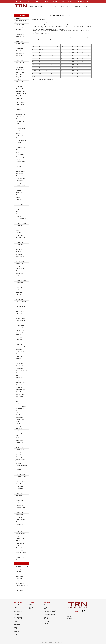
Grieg (17, 211)
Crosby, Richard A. (20, 128)
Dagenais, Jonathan (21, 140)
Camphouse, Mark (21, 91)
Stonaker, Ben (20, 447)
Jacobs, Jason (19, 254)
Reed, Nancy (19, 378)
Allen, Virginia (19, 32)
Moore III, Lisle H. (20, 321)
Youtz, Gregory (20, 560)
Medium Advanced (20, 583)
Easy (17, 574)
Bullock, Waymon (20, 84)
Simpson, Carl (19, 426)
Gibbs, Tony (19, 195)
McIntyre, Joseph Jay (21, 302)
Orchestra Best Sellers (18, 617)
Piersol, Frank (19, 366)
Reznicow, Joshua (20, 385)
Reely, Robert (19, 380)
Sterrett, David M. (20, 445)
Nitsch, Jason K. (20, 333)
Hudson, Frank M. (20, 247)
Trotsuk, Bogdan (20, 479)
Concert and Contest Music (19, 606)
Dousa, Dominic (20, 154)
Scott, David (19, 415)
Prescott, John (19, 373)
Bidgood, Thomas (20, 65)
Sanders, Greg (19, 404)
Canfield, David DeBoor (19, 99)
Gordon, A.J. (19, 202)
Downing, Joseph (20, 157)
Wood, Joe (18, 546)
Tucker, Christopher (21, 481)
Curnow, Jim (19, 133)
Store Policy (47, 620)
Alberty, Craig (19, 27)
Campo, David (19, 96)
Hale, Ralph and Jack (21, 219)
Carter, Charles (20, 105)
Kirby (17, 276)
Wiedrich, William (20, 534)
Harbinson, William (21, 223)
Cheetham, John (20, 109)
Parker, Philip (19, 356)
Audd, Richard (19, 41)
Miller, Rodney (20, 314)
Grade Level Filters (21, 564)
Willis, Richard (19, 541)
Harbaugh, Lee (20, 221)
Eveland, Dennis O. (21, 171)
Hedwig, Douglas (20, 228)
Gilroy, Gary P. (19, 200)
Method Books (66, 6)
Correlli (18, 124)
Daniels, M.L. (19, 143)
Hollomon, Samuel (21, 238)
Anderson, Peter (20, 39)
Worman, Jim (19, 550)
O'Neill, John (19, 340)
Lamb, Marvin (19, 283)
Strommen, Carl (20, 454)
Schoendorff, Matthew (19, 412)
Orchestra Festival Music (19, 619)
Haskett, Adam (20, 226)
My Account (55, 2)
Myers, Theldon (20, 328)
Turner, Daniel (20, 486)
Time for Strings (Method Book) (20, 626)
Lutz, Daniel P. (19, 297)
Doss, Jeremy (19, 152)
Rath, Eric (18, 375)
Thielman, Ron (20, 472)
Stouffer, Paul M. (20, 450)
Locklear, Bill (19, 290)
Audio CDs (16, 629)
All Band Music (17, 604)
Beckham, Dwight (20, 53)
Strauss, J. (18, 452)
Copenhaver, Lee (20, 121)
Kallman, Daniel (20, 268)
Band (31, 6)
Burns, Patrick (19, 86)
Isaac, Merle (19, 249)
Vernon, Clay (19, 496)
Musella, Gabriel (20, 325)
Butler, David (19, 89)
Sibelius (18, 424)
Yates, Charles (19, 555)
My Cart (30, 609)
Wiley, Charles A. (20, 536)
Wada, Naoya (19, 505)
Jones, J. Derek (20, 264)
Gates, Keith (19, 192)
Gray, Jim (18, 209)
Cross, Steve (19, 131)
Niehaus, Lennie (20, 330)
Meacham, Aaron (20, 306)
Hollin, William (19, 235)
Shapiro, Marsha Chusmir (20, 420)
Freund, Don (19, 190)
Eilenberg (18, 166)
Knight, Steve (19, 278)
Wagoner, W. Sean (21, 508)
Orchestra (39, 6)
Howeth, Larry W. (20, 245)
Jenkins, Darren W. (21, 257)
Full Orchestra (17, 613)
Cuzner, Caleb (19, 136)
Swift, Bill (18, 463)
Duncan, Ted (19, 159)
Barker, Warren (20, 46)
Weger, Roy (19, 517)
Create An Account (33, 606)
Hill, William (19, 230)
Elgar (17, 169)
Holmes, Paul (19, 240)
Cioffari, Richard (20, 117)
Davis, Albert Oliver (21, 147)
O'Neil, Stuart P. (20, 337)
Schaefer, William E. (21, 406)
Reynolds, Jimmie (20, 382)
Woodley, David (20, 548)
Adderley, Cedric (20, 25)
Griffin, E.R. (19, 214)
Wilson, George (20, 543)
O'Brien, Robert (20, 335)
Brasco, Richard (20, 72)
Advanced (18, 588)
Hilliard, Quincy (20, 233)
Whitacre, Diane (20, 527)
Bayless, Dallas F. (20, 51)
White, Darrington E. (21, 529)
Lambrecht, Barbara (21, 285)
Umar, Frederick (20, 489)
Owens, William (20, 352)
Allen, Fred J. (19, 29)
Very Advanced (20, 590)
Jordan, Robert (20, 266)
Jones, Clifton (19, 259)
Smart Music (16, 632)
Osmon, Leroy (19, 349)
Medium (18, 581)
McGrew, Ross (19, 299)
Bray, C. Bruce (19, 75)
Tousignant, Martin (21, 477)
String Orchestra (17, 614)
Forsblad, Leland (20, 183)
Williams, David (20, 538)
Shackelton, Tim (20, 417)
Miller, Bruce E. (20, 311)
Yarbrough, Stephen (21, 553)
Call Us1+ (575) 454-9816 (31, 2)
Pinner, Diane (19, 368)
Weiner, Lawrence (20, 519)
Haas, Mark (19, 216)
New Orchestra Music (18, 616)
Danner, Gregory (20, 145)
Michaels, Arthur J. (20, 309)
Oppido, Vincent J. (20, 347)
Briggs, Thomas (20, 77)
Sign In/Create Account (67, 2)
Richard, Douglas (20, 392)
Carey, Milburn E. (20, 102)
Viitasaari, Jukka (20, 500)
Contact (46, 607)
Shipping (46, 617)
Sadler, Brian (19, 399)
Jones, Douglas (20, 261)
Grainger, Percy (20, 207)
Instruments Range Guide (20, 21)
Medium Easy (19, 576)
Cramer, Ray (19, 126)
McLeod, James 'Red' (21, 304)
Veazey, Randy (20, 493)
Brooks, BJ (19, 79)
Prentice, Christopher (21, 370)
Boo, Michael (19, 67)
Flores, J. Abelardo (20, 178)
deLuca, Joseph (20, 150)
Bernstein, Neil (20, 63)
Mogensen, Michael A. (21, 318)
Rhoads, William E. (20, 389)
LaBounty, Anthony (21, 280)
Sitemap (15, 634)
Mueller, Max (19, 323)
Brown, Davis (19, 82)
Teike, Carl (19, 470)
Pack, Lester (19, 354)
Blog (45, 606)
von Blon (18, 503)
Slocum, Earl (19, 428)
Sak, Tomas (19, 401)
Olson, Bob (19, 344)
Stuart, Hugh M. (20, 457)
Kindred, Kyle (19, 273)
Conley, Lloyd (19, 119)
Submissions (19, 18)
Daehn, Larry (19, 138)
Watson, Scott (19, 515)
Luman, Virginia (20, 295)
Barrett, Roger (20, 48)
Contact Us (18, 2)
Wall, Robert (19, 510)
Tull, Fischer (19, 484)
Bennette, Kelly (20, 58)
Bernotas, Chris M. (21, 60)
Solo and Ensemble (52, 6)
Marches (16, 607)
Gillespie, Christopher (21, 197)
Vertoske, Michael (20, 498)
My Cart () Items (84, 2)
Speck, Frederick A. (21, 438)
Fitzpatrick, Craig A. (21, 176)
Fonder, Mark (19, 181)
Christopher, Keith (21, 114)
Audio (85, 6)
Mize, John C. (19, 316)
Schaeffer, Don (20, 408)
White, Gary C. (19, 531)
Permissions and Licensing (19, 633)
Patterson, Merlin (20, 361)
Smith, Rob (19, 431)
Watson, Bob (19, 512)
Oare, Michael (19, 342)
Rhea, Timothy (20, 387)
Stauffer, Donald (20, 443)
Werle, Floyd (19, 522)
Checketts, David (20, 107)
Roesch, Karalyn (20, 394)
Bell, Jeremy (19, 56)
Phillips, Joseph (20, 363)
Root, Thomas (19, 397)
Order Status (45, 2)
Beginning (19, 567)
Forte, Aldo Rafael (20, 185)
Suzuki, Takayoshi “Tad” (20, 460)
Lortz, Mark (19, 292)
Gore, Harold (19, 204)
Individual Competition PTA (50, 616)
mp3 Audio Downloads (18, 630)
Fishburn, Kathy (20, 173)
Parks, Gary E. (19, 359)
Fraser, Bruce (19, 188)
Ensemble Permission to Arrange (51, 614)
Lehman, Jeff (19, 287)
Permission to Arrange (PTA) (50, 610)
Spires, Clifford (20, 440)
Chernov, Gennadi (20, 112)
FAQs (45, 609)
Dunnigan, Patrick (20, 162)
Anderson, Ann (20, 34)
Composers (77, 6)
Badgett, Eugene (20, 44)
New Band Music (17, 609)
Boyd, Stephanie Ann (21, 70)
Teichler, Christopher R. (21, 466)
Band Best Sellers (17, 610)
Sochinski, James (20, 433)
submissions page (37, 35)
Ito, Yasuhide (19, 252)
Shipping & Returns (48, 623)
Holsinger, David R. (21, 242)
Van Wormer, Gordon (21, 491)
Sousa (17, 435)
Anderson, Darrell (20, 37)
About (45, 604)
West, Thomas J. (20, 524)
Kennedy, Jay (19, 271)
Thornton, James (20, 474)
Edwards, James (20, 164)
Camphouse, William (21, 94)
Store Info (46, 619)
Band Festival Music (18, 612)
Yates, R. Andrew (20, 557)
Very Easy (18, 569)
